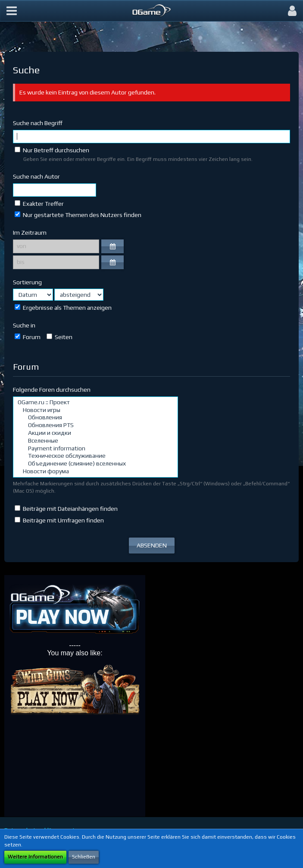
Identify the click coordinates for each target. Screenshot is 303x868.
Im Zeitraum (30, 233)
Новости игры (95, 410)
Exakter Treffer (39, 204)
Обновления (95, 418)
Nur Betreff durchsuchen (52, 150)
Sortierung (27, 282)
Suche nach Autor (36, 176)
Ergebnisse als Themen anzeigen (63, 308)
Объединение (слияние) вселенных (95, 464)
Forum (28, 337)
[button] (12, 11)
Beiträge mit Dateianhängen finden (66, 509)
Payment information (95, 449)
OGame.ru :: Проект (95, 403)
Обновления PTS (95, 425)
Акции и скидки (95, 433)
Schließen (84, 857)
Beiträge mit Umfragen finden (59, 520)
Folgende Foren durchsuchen (52, 390)
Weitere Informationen (35, 857)
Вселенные (95, 441)
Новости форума (95, 472)
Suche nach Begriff (38, 123)
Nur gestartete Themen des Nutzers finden (78, 215)
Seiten (59, 337)
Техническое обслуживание (95, 456)
